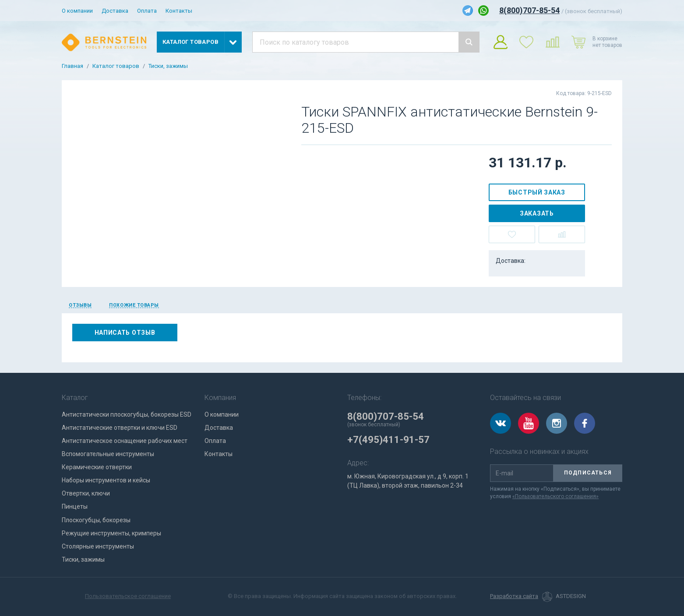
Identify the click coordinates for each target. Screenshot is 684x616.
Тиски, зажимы (168, 66)
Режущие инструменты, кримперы (111, 533)
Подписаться (588, 473)
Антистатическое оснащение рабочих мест (125, 441)
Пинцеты (75, 506)
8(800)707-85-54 (529, 10)
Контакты (179, 11)
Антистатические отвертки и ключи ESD (120, 428)
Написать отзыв (125, 333)
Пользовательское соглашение (128, 596)
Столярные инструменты (98, 546)
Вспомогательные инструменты (108, 454)
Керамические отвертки (97, 467)
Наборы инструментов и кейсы (106, 480)
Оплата (147, 11)
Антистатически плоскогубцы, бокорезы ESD (127, 414)
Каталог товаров (116, 66)
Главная (72, 66)
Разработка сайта (514, 596)
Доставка (115, 11)
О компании (77, 11)
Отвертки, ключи (86, 493)
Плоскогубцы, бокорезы (96, 520)
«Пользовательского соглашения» (555, 496)
